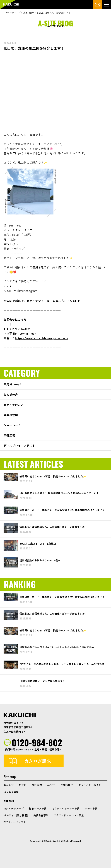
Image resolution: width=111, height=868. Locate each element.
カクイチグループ (14, 809)
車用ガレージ (12, 384)
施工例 (23, 785)
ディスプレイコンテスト (19, 445)
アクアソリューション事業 (69, 815)
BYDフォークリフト (15, 822)
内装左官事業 (41, 815)
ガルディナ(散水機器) (16, 815)
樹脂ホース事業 (38, 809)
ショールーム (12, 425)
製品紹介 (9, 785)
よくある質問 (11, 792)
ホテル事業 (91, 809)
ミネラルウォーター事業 (66, 809)
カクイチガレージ (11, 5)
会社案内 (37, 785)
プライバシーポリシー (91, 785)
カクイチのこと (14, 405)
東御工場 (9, 435)
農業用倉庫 (11, 415)
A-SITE (51, 785)
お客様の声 (11, 395)
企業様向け (67, 785)
